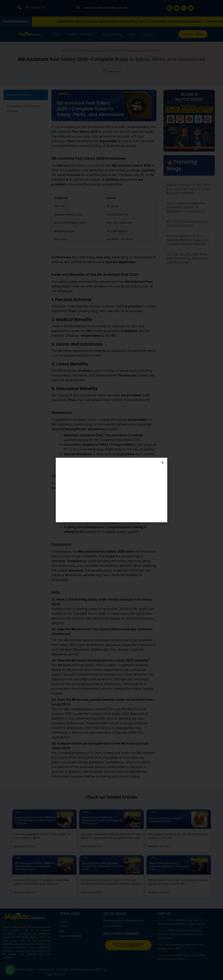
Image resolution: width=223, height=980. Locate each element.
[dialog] (111, 490)
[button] (162, 463)
